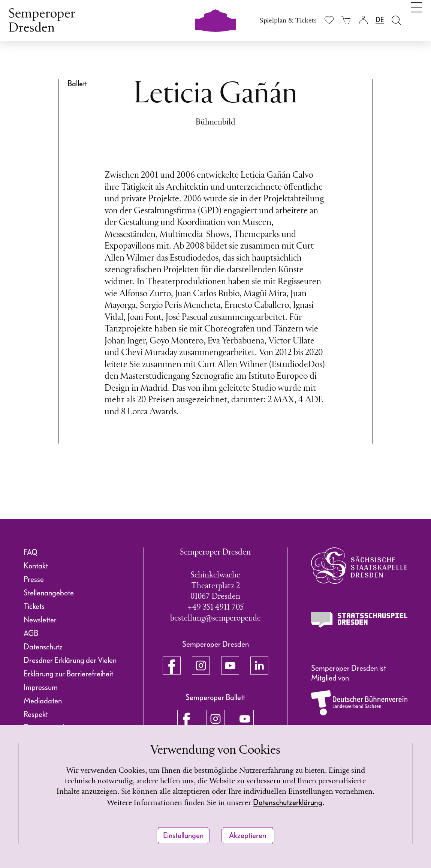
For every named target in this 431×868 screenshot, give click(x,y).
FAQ (31, 552)
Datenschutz (43, 647)
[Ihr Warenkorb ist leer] (346, 20)
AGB (31, 633)
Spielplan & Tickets (288, 21)
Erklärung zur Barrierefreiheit (68, 674)
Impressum (41, 687)
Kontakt (36, 566)
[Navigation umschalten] (416, 18)
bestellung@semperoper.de (215, 618)
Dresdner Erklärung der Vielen (70, 660)
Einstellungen (183, 835)
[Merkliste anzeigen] (329, 20)
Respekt (36, 714)
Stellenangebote (49, 593)
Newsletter (40, 620)
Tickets (34, 606)
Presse (34, 579)
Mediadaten (43, 701)
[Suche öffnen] (396, 20)
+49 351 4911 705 (215, 608)
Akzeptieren (248, 835)
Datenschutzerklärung (311, 802)
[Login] (363, 20)
